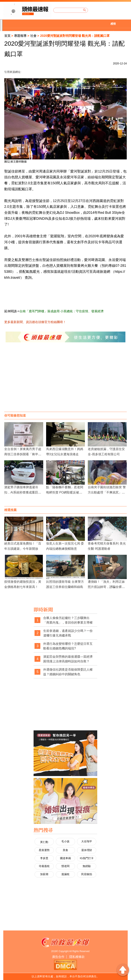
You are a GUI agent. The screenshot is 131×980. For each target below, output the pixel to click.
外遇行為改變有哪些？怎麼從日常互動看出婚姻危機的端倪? (68, 646)
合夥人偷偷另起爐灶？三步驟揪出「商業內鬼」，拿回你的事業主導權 (68, 620)
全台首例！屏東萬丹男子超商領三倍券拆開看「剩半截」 (23, 454)
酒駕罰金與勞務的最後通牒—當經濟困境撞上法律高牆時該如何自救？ (68, 659)
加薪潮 (44, 874)
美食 (65, 850)
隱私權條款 (77, 957)
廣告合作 (58, 957)
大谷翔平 (87, 841)
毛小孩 (65, 841)
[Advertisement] (65, 381)
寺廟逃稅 (44, 866)
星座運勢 (44, 850)
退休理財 (87, 850)
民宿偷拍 (87, 874)
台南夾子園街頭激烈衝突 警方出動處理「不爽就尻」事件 (107, 492)
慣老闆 (65, 866)
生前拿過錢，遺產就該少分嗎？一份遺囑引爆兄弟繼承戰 (68, 633)
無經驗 (87, 866)
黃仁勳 (44, 842)
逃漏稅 (65, 874)
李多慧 (44, 858)
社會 (33, 36)
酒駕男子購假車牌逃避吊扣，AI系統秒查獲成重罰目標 (23, 492)
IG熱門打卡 (87, 858)
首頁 (7, 36)
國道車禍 (65, 858)
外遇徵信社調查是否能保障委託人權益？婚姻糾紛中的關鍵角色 (68, 672)
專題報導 (20, 36)
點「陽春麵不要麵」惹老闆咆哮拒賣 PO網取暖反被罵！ (65, 492)
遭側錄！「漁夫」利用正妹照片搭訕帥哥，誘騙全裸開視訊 (106, 587)
